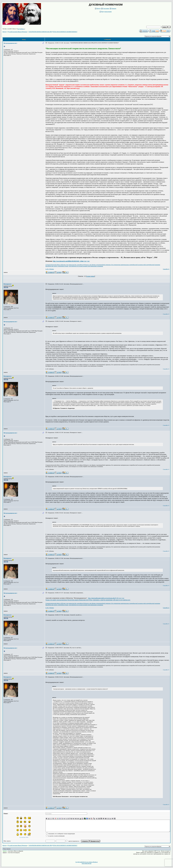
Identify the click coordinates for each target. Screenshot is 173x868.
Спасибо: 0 (166, 269)
